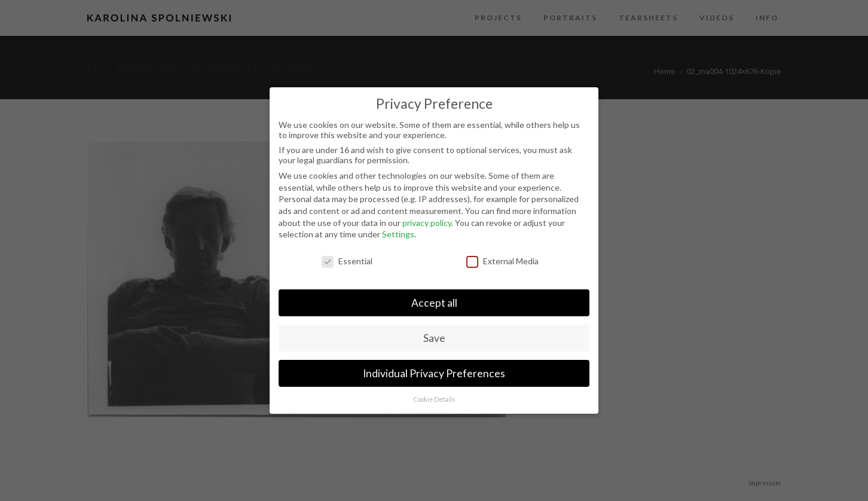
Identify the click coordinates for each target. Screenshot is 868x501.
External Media (502, 261)
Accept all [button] (434, 303)
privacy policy (427, 223)
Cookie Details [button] (434, 399)
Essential (347, 261)
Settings (398, 234)
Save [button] (434, 338)
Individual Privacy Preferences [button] (434, 373)
